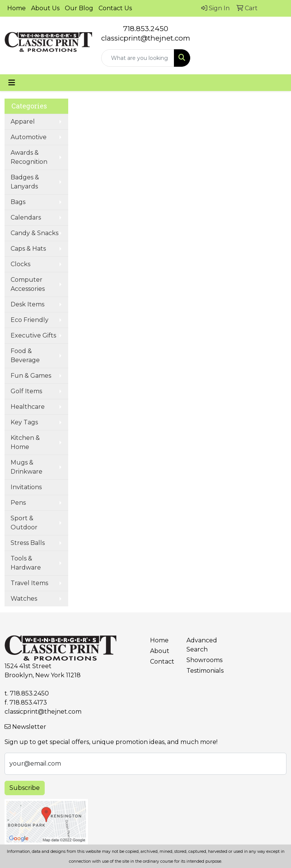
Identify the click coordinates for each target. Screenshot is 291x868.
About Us (45, 8)
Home (16, 8)
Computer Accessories (28, 284)
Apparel (23, 122)
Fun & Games (31, 376)
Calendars (26, 217)
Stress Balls (28, 543)
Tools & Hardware (26, 563)
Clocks (20, 264)
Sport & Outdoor (24, 523)
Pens (18, 503)
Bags (18, 202)
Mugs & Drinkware (27, 467)
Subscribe (25, 788)
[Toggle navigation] (12, 83)
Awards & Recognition (29, 157)
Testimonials (200, 671)
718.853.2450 (146, 29)
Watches (24, 599)
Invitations (26, 487)
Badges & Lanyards (25, 182)
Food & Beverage (25, 356)
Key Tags (24, 422)
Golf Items (26, 391)
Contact (162, 662)
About (160, 651)
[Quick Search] (138, 58)
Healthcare (28, 407)
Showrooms (200, 660)
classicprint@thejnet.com (43, 712)
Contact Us (115, 8)
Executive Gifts (33, 335)
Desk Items (27, 304)
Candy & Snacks (34, 233)
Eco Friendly (30, 320)
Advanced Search (200, 645)
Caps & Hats (28, 249)
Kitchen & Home (25, 442)
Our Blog (79, 8)
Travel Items (29, 583)
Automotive (29, 137)
